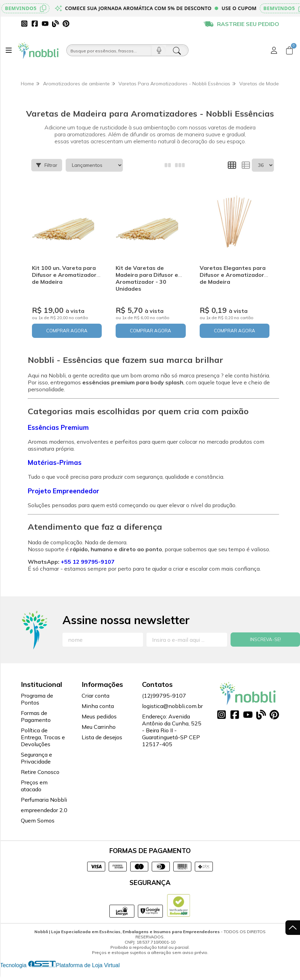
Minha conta (98, 706)
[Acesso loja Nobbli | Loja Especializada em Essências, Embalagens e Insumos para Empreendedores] (274, 50)
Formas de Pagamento (36, 716)
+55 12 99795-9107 (88, 562)
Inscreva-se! (265, 639)
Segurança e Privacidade (36, 758)
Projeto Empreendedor (64, 491)
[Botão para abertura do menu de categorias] (9, 50)
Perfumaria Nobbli (44, 800)
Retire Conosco (40, 772)
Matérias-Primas (55, 462)
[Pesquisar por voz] (159, 50)
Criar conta (95, 696)
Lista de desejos (102, 737)
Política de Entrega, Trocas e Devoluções (43, 737)
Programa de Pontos (37, 699)
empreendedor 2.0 (44, 810)
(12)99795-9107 (164, 696)
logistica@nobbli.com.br (172, 706)
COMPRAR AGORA (67, 331)
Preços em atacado (34, 786)
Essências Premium (58, 427)
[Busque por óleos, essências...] (109, 50)
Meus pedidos (99, 716)
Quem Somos (38, 820)
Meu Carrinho (99, 727)
